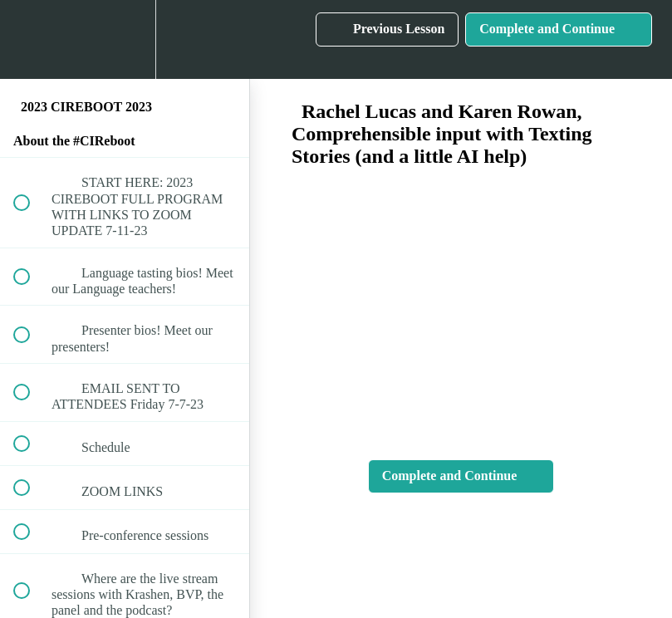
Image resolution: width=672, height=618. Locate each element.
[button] (31, 39)
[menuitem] (125, 39)
